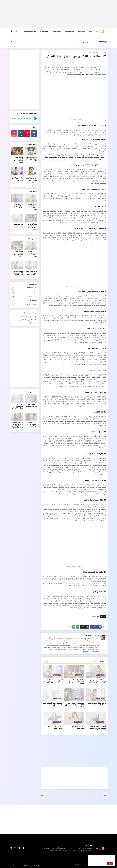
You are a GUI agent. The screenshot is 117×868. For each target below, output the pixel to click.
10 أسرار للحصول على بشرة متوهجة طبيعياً (32, 406)
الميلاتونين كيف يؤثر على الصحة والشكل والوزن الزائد (53, 704)
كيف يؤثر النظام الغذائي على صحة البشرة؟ (75, 727)
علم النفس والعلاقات (24, 305)
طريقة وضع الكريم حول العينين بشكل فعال (32, 159)
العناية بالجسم (24, 296)
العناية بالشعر (32, 323)
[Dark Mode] (17, 31)
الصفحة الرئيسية (102, 53)
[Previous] (15, 42)
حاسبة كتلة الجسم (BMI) (22, 118)
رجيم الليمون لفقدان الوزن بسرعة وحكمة (55, 727)
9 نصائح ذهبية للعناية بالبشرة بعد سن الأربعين (32, 424)
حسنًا (110, 864)
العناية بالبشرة (45, 31)
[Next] (11, 42)
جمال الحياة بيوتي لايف (87, 865)
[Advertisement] (59, 14)
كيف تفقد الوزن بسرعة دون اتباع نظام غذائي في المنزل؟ (97, 681)
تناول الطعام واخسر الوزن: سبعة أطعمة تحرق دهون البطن (53, 681)
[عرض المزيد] (70, 627)
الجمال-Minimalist (24, 288)
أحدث (105, 796)
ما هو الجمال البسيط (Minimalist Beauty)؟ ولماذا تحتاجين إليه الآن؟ (31, 179)
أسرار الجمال (33, 317)
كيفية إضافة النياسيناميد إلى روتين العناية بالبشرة (17, 406)
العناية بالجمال (70, 31)
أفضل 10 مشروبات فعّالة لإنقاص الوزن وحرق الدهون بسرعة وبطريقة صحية (97, 728)
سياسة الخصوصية (35, 866)
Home (90, 31)
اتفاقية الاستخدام (22, 866)
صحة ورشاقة (57, 31)
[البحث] (12, 31)
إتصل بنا (12, 866)
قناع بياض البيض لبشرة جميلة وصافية (84, 42)
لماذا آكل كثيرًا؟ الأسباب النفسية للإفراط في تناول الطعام (77, 682)
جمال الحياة (82, 31)
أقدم (44, 796)
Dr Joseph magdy (92, 635)
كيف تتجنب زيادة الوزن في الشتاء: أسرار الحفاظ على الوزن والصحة (75, 705)
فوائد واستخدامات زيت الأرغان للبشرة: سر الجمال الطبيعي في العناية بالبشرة (18, 425)
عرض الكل (46, 662)
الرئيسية (45, 866)
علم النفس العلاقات (30, 31)
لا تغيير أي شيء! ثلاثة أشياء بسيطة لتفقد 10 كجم (97, 704)
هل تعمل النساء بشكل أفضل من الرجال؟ (19, 206)
